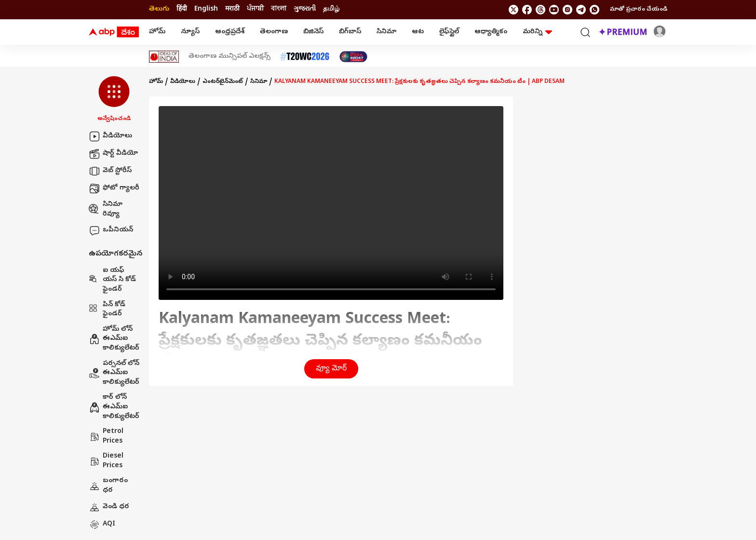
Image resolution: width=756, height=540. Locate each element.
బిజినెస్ (313, 32)
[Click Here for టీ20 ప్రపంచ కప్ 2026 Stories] (305, 57)
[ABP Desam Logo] (114, 32)
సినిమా (386, 32)
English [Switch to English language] (206, 9)
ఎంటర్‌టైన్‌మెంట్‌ (223, 82)
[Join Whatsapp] (594, 10)
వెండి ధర (109, 507)
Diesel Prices (106, 461)
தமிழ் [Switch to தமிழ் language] (331, 9)
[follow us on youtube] (554, 10)
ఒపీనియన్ (111, 230)
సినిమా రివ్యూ (106, 209)
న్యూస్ (190, 32)
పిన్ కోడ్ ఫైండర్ (107, 310)
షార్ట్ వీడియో (113, 154)
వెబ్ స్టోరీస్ (110, 171)
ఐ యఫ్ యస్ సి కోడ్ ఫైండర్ (112, 280)
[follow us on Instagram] (567, 10)
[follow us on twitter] (513, 10)
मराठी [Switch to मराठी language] (232, 9)
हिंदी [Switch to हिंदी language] (182, 9)
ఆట (418, 32)
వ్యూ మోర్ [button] (331, 369)
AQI (102, 525)
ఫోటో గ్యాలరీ (114, 189)
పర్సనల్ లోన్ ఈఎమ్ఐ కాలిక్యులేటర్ (114, 373)
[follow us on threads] (540, 10)
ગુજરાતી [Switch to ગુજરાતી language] (305, 9)
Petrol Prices (106, 437)
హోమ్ (157, 32)
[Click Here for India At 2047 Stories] (353, 57)
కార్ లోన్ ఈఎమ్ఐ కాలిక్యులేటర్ (114, 407)
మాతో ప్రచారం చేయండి (639, 10)
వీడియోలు (110, 136)
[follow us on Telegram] (581, 10)
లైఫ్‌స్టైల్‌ (449, 32)
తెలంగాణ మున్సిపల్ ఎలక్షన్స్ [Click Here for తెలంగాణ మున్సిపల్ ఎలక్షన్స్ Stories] (229, 57)
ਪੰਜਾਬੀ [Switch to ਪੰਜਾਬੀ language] (255, 9)
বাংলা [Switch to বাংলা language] (279, 9)
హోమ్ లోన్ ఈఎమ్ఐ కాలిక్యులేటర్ (114, 339)
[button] (114, 100)
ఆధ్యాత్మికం (491, 32)
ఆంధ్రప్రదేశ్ (230, 32)
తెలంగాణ (274, 32)
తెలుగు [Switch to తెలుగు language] (159, 9)
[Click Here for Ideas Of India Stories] (164, 57)
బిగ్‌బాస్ (350, 32)
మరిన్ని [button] (537, 32)
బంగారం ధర (108, 486)
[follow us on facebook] (527, 10)
